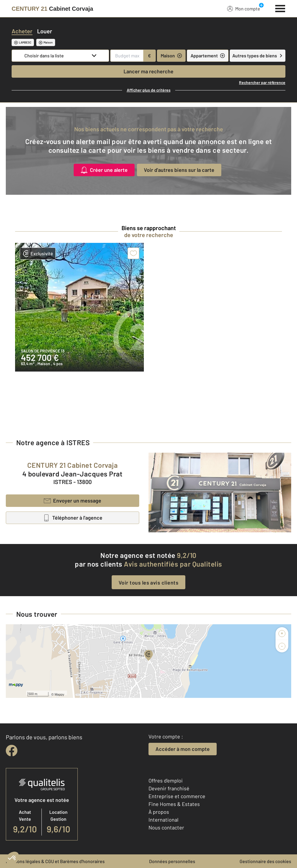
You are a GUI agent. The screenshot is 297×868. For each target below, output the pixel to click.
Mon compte (244, 8)
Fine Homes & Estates (174, 804)
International (163, 820)
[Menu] (280, 8)
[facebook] (12, 751)
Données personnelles (172, 861)
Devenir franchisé (169, 788)
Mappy (59, 694)
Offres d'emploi (166, 780)
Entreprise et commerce (177, 796)
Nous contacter (166, 827)
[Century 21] (52, 9)
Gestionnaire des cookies (265, 861)
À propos (159, 812)
